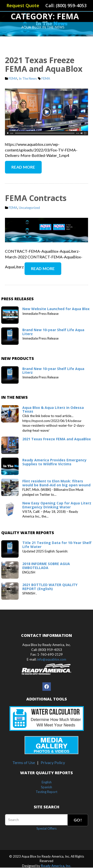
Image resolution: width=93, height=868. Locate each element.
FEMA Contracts (36, 198)
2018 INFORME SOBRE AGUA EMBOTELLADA (46, 566)
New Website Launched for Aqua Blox (56, 309)
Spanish (46, 787)
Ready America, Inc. (56, 866)
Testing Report (46, 792)
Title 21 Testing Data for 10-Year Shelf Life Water (57, 545)
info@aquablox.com (52, 659)
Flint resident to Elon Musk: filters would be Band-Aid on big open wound (56, 483)
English (47, 782)
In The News (28, 78)
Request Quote (23, 5)
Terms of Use (24, 762)
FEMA (13, 78)
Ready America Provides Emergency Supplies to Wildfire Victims (54, 462)
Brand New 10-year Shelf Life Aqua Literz (53, 332)
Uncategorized (29, 208)
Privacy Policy (53, 762)
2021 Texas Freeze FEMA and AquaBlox (44, 64)
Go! (78, 820)
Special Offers (46, 828)
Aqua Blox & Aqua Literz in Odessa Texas (53, 409)
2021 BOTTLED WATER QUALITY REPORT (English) (50, 587)
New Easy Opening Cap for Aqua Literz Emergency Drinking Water (57, 505)
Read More (23, 167)
